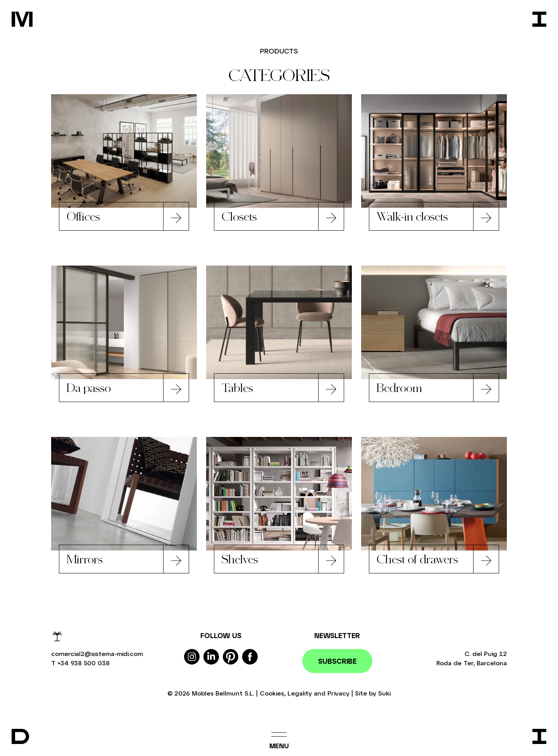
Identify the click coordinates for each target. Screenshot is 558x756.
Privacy (338, 695)
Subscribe (337, 663)
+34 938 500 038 (84, 665)
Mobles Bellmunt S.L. (223, 695)
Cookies (272, 695)
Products (279, 51)
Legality (300, 695)
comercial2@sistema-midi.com (97, 655)
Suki (384, 695)
